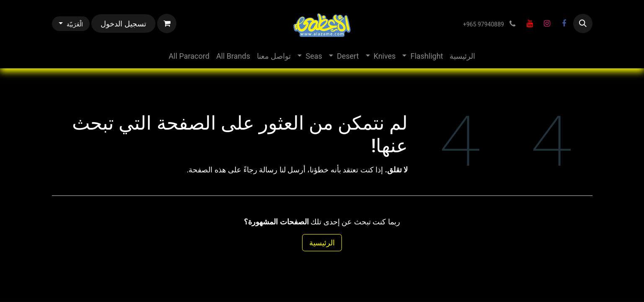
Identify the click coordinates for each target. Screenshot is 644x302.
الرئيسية (322, 243)
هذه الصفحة (207, 170)
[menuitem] (462, 56)
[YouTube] (530, 23)
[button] (583, 23)
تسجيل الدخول (123, 24)
